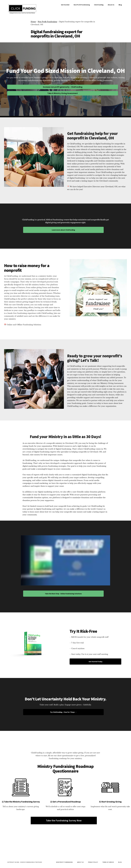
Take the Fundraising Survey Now (64, 820)
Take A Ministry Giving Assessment (63, 93)
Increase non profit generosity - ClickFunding (63, 87)
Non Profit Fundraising (47, 22)
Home (33, 22)
